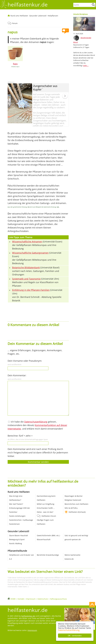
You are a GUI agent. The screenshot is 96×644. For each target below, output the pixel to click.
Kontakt (21, 599)
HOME (13, 599)
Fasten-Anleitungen (17, 516)
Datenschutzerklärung (69, 630)
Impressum (31, 599)
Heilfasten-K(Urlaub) (77, 512)
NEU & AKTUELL (71, 508)
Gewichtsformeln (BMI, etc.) (48, 535)
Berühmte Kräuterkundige (48, 555)
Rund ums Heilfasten (19, 16)
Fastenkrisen (14, 524)
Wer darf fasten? (16, 504)
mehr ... (86, 66)
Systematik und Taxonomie (26, 279)
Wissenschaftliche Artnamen (27, 242)
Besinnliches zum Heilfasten (76, 504)
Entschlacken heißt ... (46, 508)
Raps (15, 64)
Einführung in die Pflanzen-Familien (31, 290)
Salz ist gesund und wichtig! (76, 535)
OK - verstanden (75, 636)
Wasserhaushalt (44, 539)
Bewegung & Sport (17, 539)
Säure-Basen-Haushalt (18, 535)
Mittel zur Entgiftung (46, 504)
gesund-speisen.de (73, 539)
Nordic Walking (15, 543)
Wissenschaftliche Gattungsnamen (30, 253)
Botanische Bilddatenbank (26, 268)
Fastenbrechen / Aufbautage (21, 520)
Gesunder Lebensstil (38, 16)
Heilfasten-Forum (49, 516)
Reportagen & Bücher (74, 496)
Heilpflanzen (53, 16)
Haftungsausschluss (58, 599)
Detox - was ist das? (45, 512)
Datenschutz (43, 599)
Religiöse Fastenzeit (73, 500)
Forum (15, 23)
